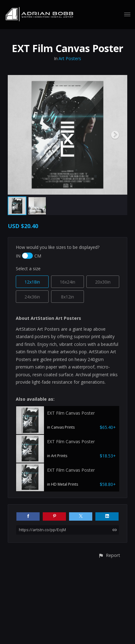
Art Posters (70, 58)
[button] (109, 555)
